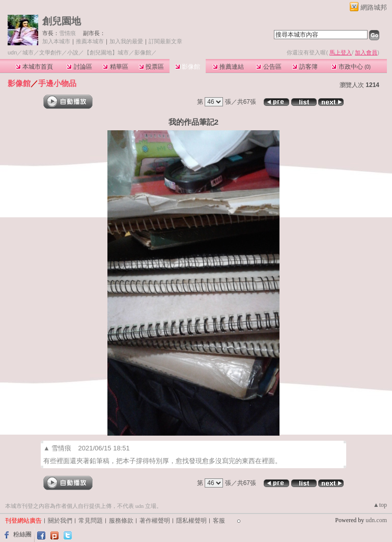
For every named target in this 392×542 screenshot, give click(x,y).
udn (12, 52)
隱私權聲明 (191, 521)
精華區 (115, 67)
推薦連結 (228, 67)
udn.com (376, 520)
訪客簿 (305, 67)
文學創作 (50, 52)
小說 (73, 52)
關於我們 (60, 521)
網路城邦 (374, 7)
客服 (219, 521)
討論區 (79, 67)
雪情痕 (67, 33)
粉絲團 (22, 534)
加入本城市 (56, 41)
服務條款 (121, 521)
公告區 (269, 67)
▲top (380, 505)
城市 (28, 52)
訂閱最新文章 (165, 41)
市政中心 (351, 67)
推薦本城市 (90, 41)
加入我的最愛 (126, 41)
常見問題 (91, 521)
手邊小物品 (57, 83)
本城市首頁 (34, 67)
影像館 (188, 67)
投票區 (151, 67)
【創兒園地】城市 (106, 52)
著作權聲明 (155, 521)
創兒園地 (62, 21)
